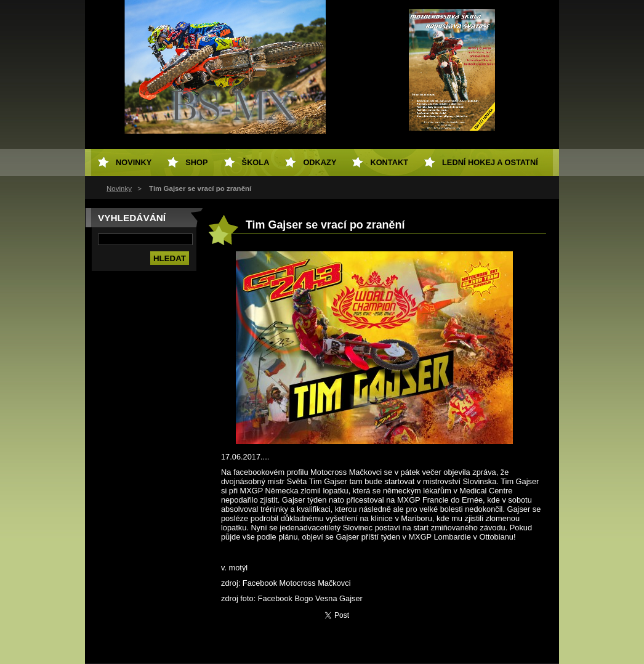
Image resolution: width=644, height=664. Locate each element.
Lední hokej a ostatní (490, 162)
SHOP (196, 162)
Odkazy (320, 162)
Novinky (119, 188)
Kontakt (389, 162)
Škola (256, 162)
